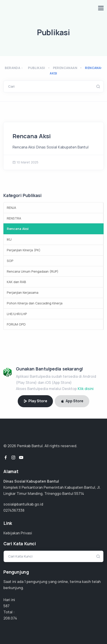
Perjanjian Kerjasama (23, 292)
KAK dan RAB (16, 282)
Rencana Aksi (32, 136)
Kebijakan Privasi (18, 533)
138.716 (9, 618)
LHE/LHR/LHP (17, 314)
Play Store (35, 401)
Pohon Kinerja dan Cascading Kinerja (35, 303)
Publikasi (36, 68)
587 (6, 606)
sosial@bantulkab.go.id (23, 504)
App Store (72, 401)
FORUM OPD (16, 324)
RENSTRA (14, 218)
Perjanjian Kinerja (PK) (24, 250)
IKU (9, 239)
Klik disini (86, 389)
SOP (10, 261)
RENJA (11, 208)
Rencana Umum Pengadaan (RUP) (33, 271)
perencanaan (65, 68)
